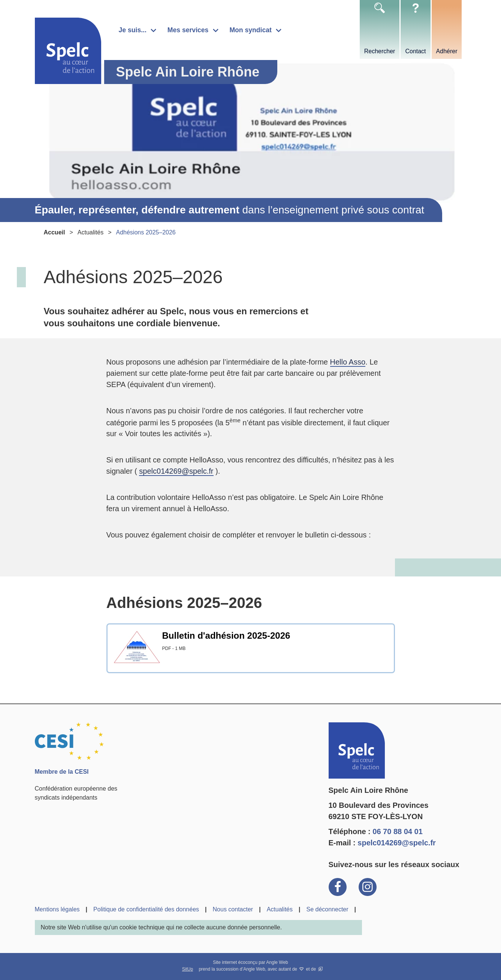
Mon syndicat (250, 30)
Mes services (188, 30)
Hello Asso (348, 362)
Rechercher (380, 51)
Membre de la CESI (62, 772)
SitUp (188, 969)
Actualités (90, 232)
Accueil (55, 232)
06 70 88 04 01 (397, 831)
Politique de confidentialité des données (146, 909)
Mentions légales (57, 909)
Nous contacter (233, 909)
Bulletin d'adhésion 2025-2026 (226, 636)
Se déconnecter (327, 909)
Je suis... (133, 30)
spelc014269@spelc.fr (176, 471)
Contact (415, 51)
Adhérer (447, 51)
